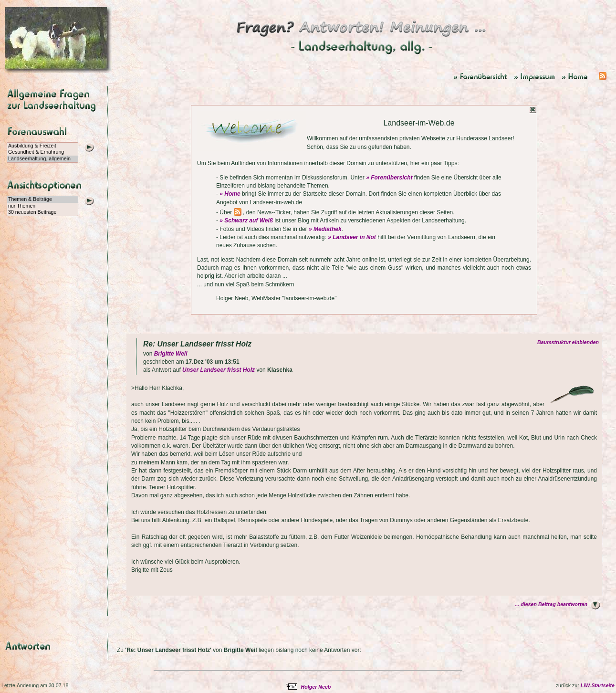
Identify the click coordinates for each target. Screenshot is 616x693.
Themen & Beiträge (42, 199)
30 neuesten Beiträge (42, 212)
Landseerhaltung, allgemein (42, 159)
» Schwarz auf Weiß (246, 220)
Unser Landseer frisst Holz (219, 370)
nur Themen (42, 206)
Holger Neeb (316, 687)
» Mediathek (325, 229)
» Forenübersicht (389, 178)
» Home (230, 194)
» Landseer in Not (352, 237)
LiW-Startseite (598, 685)
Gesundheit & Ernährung (42, 152)
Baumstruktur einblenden (569, 342)
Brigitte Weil (171, 354)
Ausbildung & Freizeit (42, 146)
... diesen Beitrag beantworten (551, 604)
